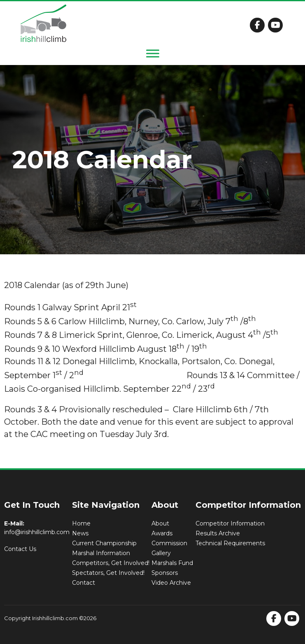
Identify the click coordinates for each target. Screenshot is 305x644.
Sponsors (165, 573)
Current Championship (104, 543)
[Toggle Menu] (153, 53)
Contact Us (20, 549)
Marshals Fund (172, 563)
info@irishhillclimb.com (37, 532)
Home (81, 523)
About (160, 523)
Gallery (161, 553)
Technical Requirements (230, 543)
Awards (162, 533)
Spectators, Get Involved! (108, 573)
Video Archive (171, 583)
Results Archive (218, 533)
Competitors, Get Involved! (111, 563)
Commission (169, 543)
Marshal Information (101, 553)
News (80, 533)
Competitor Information (230, 523)
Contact (84, 583)
